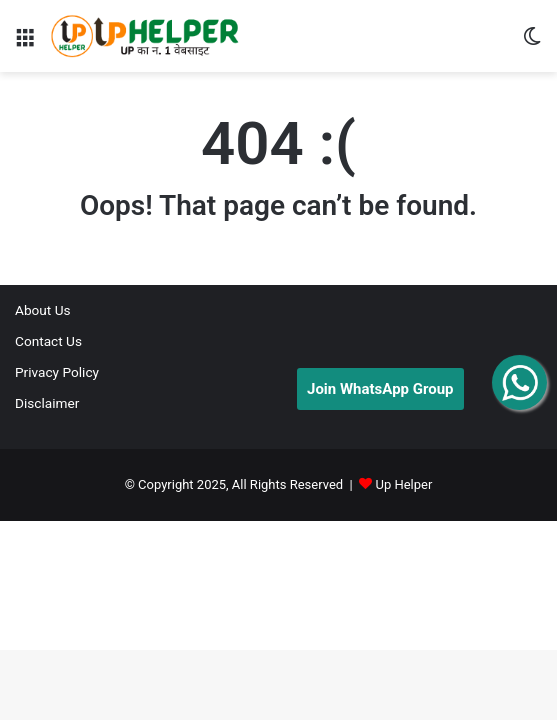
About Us (43, 310)
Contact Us (48, 341)
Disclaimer (47, 403)
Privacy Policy (57, 372)
